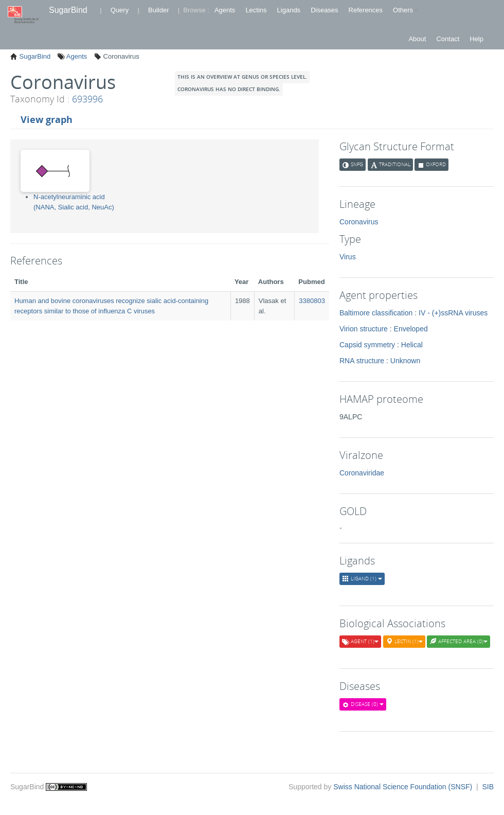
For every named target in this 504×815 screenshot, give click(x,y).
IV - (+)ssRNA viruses (453, 313)
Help (476, 39)
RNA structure (362, 361)
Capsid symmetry (367, 345)
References (366, 10)
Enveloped (411, 329)
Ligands (289, 10)
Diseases (324, 10)
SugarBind (68, 10)
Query (120, 10)
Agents (225, 10)
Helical (412, 345)
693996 (87, 99)
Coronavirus (359, 222)
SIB (488, 787)
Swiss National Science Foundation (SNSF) (404, 787)
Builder (158, 10)
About (417, 39)
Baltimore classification (376, 313)
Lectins (256, 10)
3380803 (312, 301)
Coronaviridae (362, 473)
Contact (448, 39)
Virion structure (364, 329)
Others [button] (406, 10)
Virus (348, 257)
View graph (47, 119)
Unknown (405, 361)
